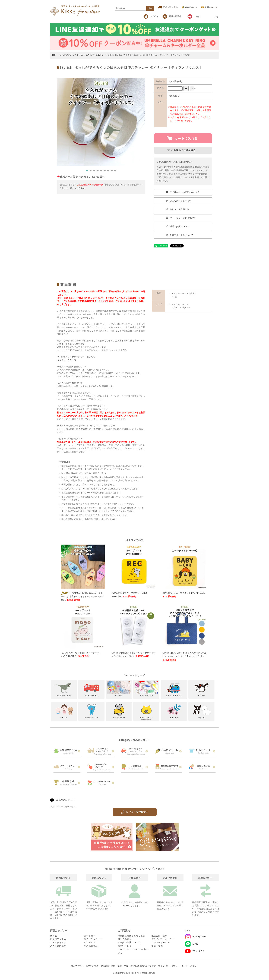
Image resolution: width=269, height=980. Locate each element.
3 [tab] (95, 171)
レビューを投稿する (135, 812)
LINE (192, 944)
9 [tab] (116, 171)
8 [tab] (113, 171)
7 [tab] (109, 171)
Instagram (196, 936)
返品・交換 (157, 946)
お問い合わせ (125, 946)
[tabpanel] (101, 122)
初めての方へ (125, 939)
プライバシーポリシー (163, 939)
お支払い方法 (92, 966)
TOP (54, 55)
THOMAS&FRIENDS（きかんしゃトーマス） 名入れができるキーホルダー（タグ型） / (82, 596)
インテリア (90, 942)
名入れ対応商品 (58, 946)
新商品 (54, 936)
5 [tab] (102, 171)
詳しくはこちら (78, 188)
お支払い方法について (129, 942)
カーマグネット (58, 942)
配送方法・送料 (159, 936)
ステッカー (90, 936)
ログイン (151, 16)
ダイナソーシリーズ (67, 360)
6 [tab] (106, 171)
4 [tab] (99, 171)
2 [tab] (91, 171)
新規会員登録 (172, 16)
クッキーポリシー (161, 942)
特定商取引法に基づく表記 (131, 936)
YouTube (195, 951)
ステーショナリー (93, 939)
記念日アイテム (58, 939)
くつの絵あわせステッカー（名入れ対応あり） (82, 55)
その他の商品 (91, 946)
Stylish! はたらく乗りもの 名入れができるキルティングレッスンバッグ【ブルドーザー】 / (185, 656)
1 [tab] (88, 171)
